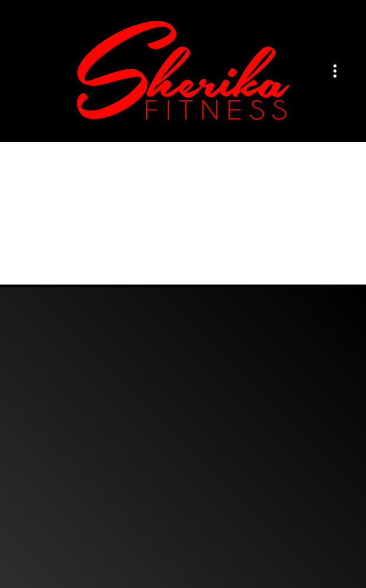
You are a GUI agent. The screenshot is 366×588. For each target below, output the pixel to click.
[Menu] (335, 71)
